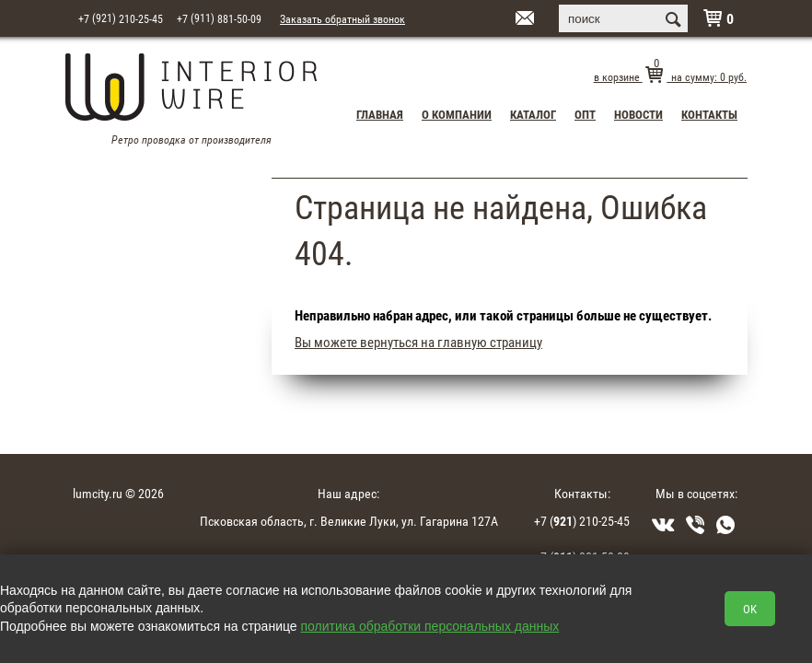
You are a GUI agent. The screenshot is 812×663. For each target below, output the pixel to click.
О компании (457, 114)
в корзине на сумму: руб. (670, 76)
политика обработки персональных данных (430, 626)
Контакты (709, 114)
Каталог (533, 114)
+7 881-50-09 (219, 18)
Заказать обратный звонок (342, 18)
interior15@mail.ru (502, 19)
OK (750, 609)
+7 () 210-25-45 (582, 521)
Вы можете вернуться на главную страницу (418, 342)
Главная (380, 114)
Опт (585, 114)
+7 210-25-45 (121, 18)
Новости (638, 114)
